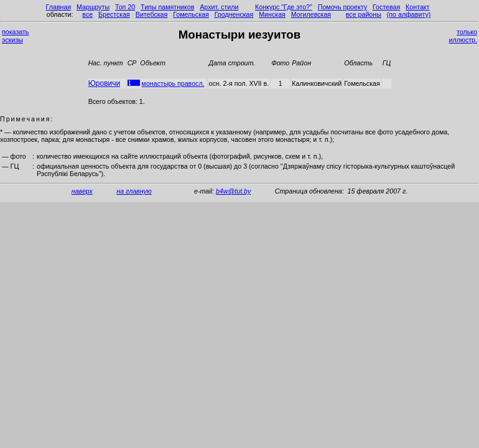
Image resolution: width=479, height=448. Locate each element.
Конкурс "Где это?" (284, 7)
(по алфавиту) (409, 14)
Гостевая (386, 7)
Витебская (152, 14)
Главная (59, 7)
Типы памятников (167, 7)
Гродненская (234, 14)
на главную (134, 191)
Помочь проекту (342, 7)
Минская (272, 14)
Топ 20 (125, 7)
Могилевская (311, 14)
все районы (364, 14)
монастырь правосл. (173, 83)
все (87, 14)
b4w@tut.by (233, 191)
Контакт (417, 7)
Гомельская (191, 14)
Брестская (114, 14)
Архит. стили (219, 7)
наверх (82, 191)
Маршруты (93, 7)
